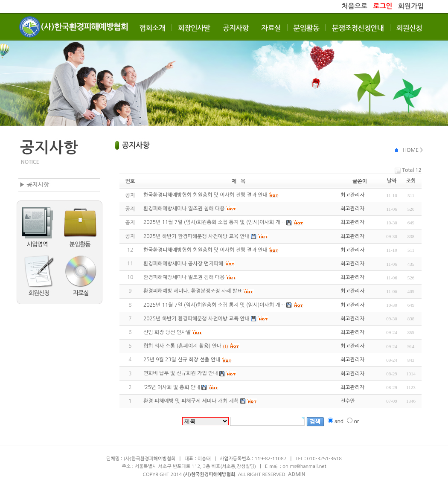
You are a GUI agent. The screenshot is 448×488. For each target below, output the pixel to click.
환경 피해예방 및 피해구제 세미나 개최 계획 (191, 401)
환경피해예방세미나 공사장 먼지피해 (183, 264)
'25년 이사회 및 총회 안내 (172, 387)
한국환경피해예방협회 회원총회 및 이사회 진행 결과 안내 (205, 250)
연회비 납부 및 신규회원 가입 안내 (181, 373)
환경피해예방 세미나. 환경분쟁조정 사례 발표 (193, 291)
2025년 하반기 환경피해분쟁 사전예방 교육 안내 (196, 319)
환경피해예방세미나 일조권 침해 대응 (184, 277)
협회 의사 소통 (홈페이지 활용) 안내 (182, 346)
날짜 (392, 181)
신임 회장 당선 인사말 (167, 332)
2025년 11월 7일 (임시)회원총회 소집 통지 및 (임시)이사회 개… (214, 305)
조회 (411, 181)
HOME (411, 150)
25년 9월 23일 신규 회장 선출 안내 (182, 360)
